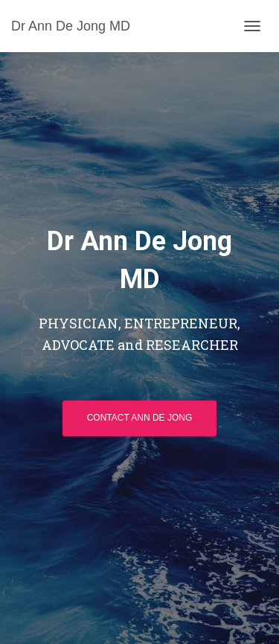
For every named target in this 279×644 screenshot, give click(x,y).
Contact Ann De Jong (140, 418)
